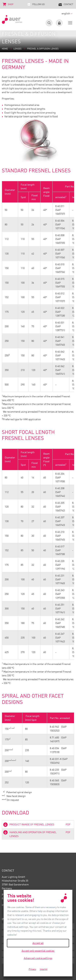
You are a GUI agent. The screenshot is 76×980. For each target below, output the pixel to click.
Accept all (38, 943)
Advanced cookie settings (38, 958)
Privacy (32, 969)
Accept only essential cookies (38, 951)
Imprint (44, 969)
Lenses (17, 49)
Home (5, 49)
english (67, 13)
